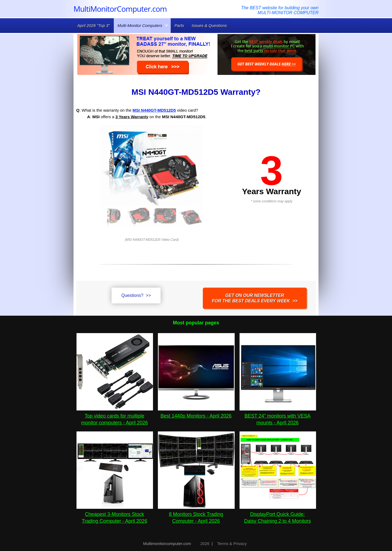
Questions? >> (136, 295)
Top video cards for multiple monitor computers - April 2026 (115, 416)
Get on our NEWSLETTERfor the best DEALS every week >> (255, 298)
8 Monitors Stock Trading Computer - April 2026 (196, 514)
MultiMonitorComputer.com (120, 9)
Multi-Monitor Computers (143, 25)
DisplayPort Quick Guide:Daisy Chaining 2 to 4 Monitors (278, 514)
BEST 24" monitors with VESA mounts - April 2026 (278, 416)
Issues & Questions (209, 25)
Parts (179, 25)
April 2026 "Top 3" (94, 25)
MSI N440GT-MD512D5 (154, 110)
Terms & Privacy (232, 544)
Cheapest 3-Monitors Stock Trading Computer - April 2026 (115, 514)
